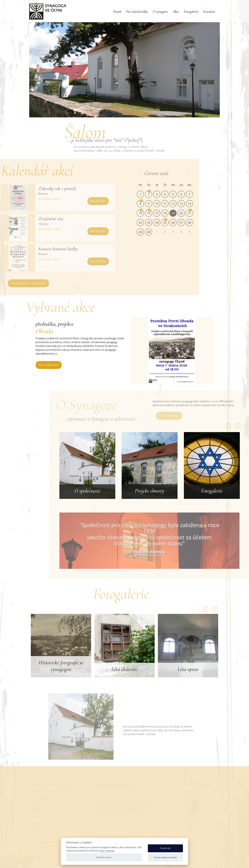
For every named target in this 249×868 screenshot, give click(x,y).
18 (169, 213)
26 (178, 223)
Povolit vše (165, 848)
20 (186, 213)
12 (178, 204)
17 (161, 213)
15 (145, 213)
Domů (117, 12)
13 (186, 204)
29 (145, 232)
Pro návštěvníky (137, 12)
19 (178, 213)
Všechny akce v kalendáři (33, 283)
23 (153, 223)
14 (194, 204)
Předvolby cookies (104, 857)
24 (161, 223)
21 (194, 213)
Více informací (49, 365)
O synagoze (160, 12)
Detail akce (94, 201)
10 (161, 204)
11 (169, 204)
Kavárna (209, 12)
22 (145, 223)
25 (169, 223)
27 (186, 223)
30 (153, 232)
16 (153, 213)
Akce (176, 12)
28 (194, 223)
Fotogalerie (191, 12)
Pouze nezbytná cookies (165, 857)
